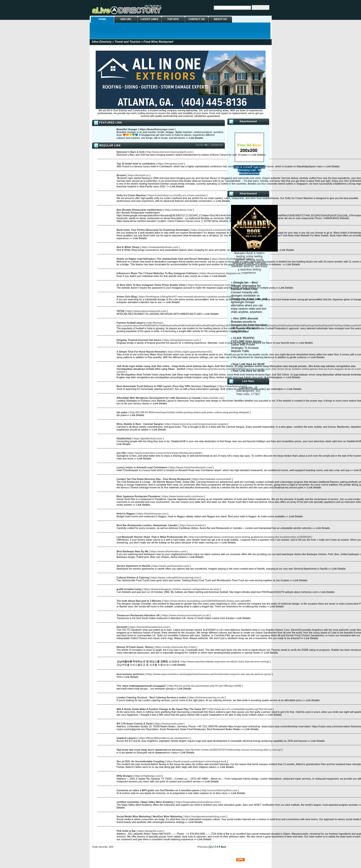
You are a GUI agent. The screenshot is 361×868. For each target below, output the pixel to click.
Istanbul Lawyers (127, 738)
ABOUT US (220, 19)
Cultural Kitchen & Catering (133, 577)
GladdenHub (124, 438)
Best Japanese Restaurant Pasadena (138, 496)
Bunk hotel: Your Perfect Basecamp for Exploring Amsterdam (153, 230)
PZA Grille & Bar (126, 831)
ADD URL (126, 19)
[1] (210, 847)
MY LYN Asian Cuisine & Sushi (135, 724)
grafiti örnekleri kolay (129, 589)
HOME (102, 19)
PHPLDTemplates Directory (180, 859)
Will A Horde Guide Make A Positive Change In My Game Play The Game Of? (161, 709)
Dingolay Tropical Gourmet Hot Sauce (139, 340)
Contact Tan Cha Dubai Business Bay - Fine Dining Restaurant (153, 479)
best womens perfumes (130, 674)
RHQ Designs (125, 776)
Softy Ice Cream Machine (131, 195)
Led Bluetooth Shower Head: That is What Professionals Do (152, 537)
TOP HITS (173, 19)
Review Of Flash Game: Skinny (135, 647)
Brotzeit (121, 175)
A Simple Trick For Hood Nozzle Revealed (141, 352)
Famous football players (131, 323)
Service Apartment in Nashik (133, 566)
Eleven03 (122, 627)
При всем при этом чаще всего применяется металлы (150, 750)
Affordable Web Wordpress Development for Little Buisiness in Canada (159, 398)
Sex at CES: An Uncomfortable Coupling (140, 761)
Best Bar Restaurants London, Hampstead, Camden (147, 525)
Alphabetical (217, 145)
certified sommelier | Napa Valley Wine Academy (145, 802)
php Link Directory (223, 859)
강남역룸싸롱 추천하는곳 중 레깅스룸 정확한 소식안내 (148, 661)
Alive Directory (102, 42)
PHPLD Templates (139, 859)
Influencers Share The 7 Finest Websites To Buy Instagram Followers (157, 273)
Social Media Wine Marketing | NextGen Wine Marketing (149, 816)
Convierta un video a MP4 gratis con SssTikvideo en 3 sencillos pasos (158, 790)
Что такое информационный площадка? (142, 686)
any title (121, 453)
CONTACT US (197, 19)
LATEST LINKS (150, 19)
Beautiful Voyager (127, 129)
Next (223, 847)
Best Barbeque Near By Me (133, 551)
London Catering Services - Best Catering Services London (152, 697)
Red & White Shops (128, 247)
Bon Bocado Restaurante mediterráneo (140, 210)
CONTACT (202, 857)
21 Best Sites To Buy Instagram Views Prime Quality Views (151, 285)
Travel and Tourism (128, 42)
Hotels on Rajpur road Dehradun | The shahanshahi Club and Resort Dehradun (163, 259)
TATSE (121, 311)
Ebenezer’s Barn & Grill (130, 152)
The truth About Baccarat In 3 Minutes (139, 601)
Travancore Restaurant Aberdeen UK (138, 615)
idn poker (122, 412)
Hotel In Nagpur (126, 514)
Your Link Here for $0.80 (248, 364)
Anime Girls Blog (127, 297)
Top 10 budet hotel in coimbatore (136, 164)
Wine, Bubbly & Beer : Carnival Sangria (140, 424)
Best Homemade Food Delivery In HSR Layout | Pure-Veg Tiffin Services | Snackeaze (166, 386)
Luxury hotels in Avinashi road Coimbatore (142, 467)
